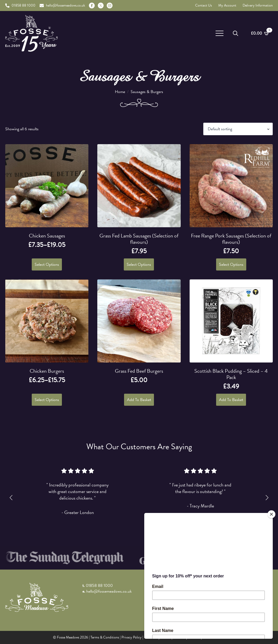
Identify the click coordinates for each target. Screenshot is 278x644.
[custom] (101, 6)
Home (120, 92)
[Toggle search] (236, 33)
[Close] (271, 514)
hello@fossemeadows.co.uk (109, 591)
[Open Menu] (220, 33)
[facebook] (92, 6)
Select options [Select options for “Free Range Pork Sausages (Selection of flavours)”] (231, 264)
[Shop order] (238, 129)
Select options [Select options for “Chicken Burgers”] (47, 400)
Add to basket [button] (139, 400)
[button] (11, 498)
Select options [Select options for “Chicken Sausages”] (47, 264)
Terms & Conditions (105, 637)
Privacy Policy (132, 637)
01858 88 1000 (99, 586)
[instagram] (110, 6)
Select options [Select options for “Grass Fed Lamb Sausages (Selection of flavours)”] (139, 264)
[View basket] (260, 33)
